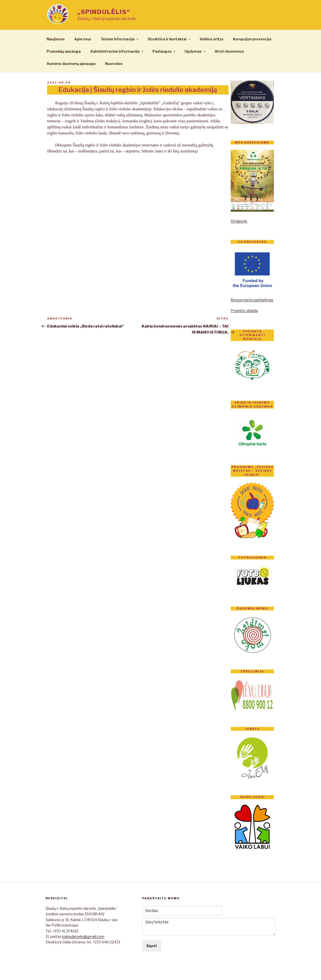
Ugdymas (195, 51)
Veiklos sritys (212, 39)
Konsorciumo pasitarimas (252, 300)
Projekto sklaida (244, 311)
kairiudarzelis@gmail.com (83, 936)
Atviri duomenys (229, 51)
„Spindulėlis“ (104, 12)
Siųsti (151, 946)
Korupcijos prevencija (252, 39)
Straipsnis (239, 221)
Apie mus (83, 39)
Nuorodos (114, 64)
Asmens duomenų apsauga (71, 64)
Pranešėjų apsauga (64, 51)
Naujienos (56, 39)
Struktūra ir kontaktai (170, 39)
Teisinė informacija (120, 39)
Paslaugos (164, 51)
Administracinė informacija (117, 51)
